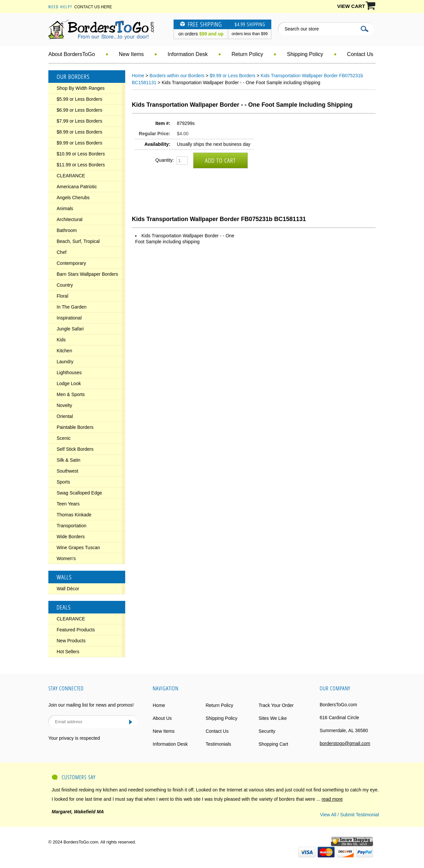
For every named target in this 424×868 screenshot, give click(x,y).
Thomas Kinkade (74, 515)
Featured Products (76, 630)
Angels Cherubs (73, 198)
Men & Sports (71, 394)
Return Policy (247, 54)
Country (65, 285)
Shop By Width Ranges (81, 88)
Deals (64, 607)
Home (138, 76)
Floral (62, 296)
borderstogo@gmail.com (345, 743)
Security (267, 731)
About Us (162, 718)
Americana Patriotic (77, 187)
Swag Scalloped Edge (79, 493)
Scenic (64, 438)
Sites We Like (272, 718)
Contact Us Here (93, 7)
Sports (63, 482)
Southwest (67, 471)
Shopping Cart (273, 744)
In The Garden (72, 307)
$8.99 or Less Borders (79, 132)
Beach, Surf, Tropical (78, 241)
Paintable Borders (75, 427)
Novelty (64, 405)
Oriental (65, 416)
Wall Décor (68, 589)
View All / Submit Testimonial (349, 815)
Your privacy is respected (74, 738)
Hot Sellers (68, 652)
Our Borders (73, 77)
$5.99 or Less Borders (79, 99)
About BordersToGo (72, 54)
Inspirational (69, 318)
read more (332, 799)
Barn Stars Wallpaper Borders (87, 274)
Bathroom (67, 230)
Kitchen (64, 351)
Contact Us (360, 54)
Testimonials (218, 744)
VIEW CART (351, 6)
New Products (71, 641)
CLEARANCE (71, 176)
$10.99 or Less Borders (81, 154)
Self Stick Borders (75, 449)
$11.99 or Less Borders (81, 165)
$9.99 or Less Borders (79, 143)
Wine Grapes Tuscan (78, 548)
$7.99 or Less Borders (79, 121)
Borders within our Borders (177, 76)
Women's (66, 558)
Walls (64, 577)
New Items (132, 54)
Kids (61, 340)
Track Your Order (276, 705)
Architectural (70, 219)
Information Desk (188, 54)
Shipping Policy (305, 54)
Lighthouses (69, 373)
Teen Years (68, 504)
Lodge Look (69, 383)
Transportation (72, 526)
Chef (62, 252)
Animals (65, 208)
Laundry (65, 362)
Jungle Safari (70, 329)
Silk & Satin (69, 460)
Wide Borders (71, 537)
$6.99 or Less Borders (79, 110)
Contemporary (71, 263)
